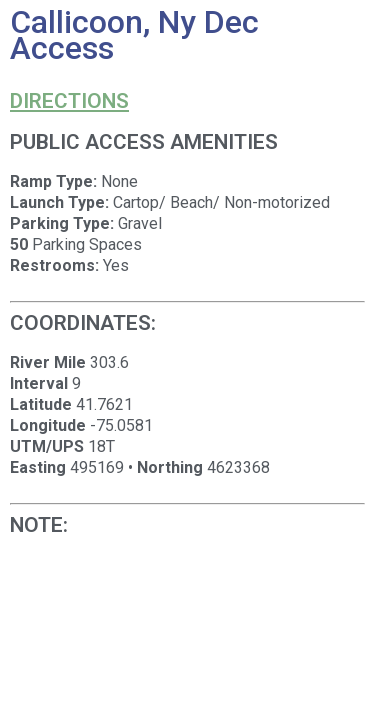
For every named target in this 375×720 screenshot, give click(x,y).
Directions (69, 101)
